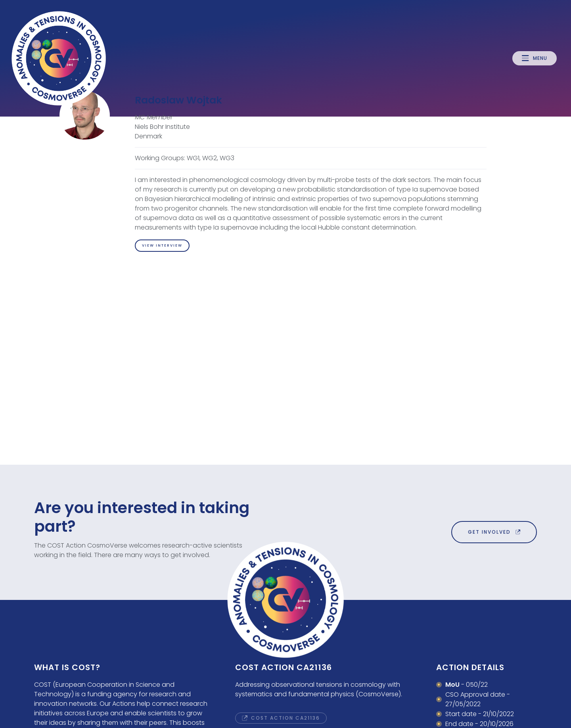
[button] (535, 58)
